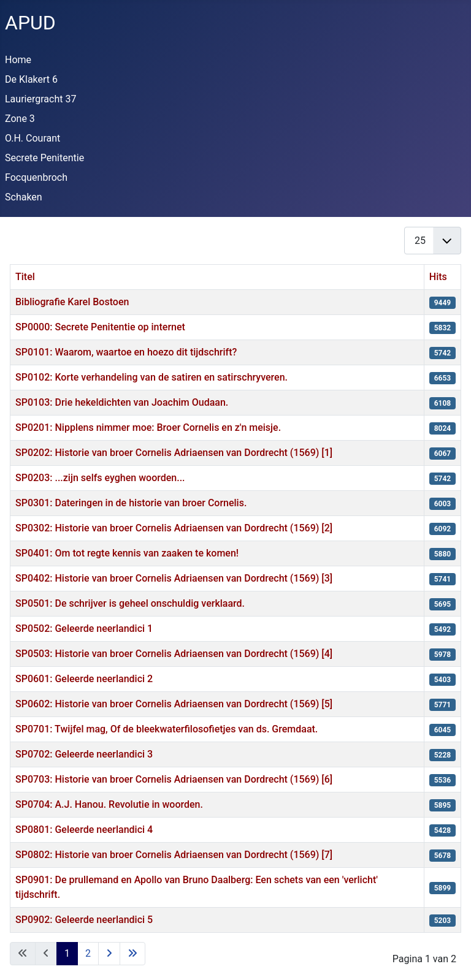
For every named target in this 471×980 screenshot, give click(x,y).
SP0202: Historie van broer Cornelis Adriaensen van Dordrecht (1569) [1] (174, 453)
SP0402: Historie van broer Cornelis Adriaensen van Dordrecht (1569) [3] (174, 578)
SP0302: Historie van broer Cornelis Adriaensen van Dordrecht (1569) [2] (174, 528)
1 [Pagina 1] (67, 953)
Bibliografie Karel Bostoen (72, 302)
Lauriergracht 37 (40, 99)
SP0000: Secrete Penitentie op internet (100, 327)
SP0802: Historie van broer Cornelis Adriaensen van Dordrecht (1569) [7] (174, 855)
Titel (25, 277)
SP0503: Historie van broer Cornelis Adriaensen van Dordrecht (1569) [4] (174, 654)
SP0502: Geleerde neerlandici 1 (84, 629)
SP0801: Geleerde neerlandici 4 (84, 830)
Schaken (24, 197)
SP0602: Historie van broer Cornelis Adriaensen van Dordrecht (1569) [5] (174, 704)
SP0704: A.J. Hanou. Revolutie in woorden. (109, 804)
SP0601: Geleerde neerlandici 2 (84, 679)
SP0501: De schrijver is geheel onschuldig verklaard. (130, 603)
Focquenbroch (36, 177)
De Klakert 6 (31, 79)
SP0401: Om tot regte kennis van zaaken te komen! (127, 553)
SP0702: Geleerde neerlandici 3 (84, 754)
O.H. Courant (33, 138)
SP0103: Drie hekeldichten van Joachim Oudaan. (122, 402)
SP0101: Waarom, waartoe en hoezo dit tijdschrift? (126, 352)
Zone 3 (20, 119)
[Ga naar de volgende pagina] (109, 954)
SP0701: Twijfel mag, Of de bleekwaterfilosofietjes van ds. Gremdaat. (167, 729)
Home (18, 60)
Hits (438, 277)
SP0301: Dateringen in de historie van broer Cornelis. (131, 503)
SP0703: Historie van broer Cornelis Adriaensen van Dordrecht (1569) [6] (174, 779)
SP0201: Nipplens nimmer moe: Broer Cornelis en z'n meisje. (148, 427)
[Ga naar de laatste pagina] (132, 954)
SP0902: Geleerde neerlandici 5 (84, 920)
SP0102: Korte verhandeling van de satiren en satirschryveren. (151, 377)
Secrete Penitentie (44, 158)
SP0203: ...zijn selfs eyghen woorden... (100, 478)
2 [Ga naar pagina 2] (88, 953)
